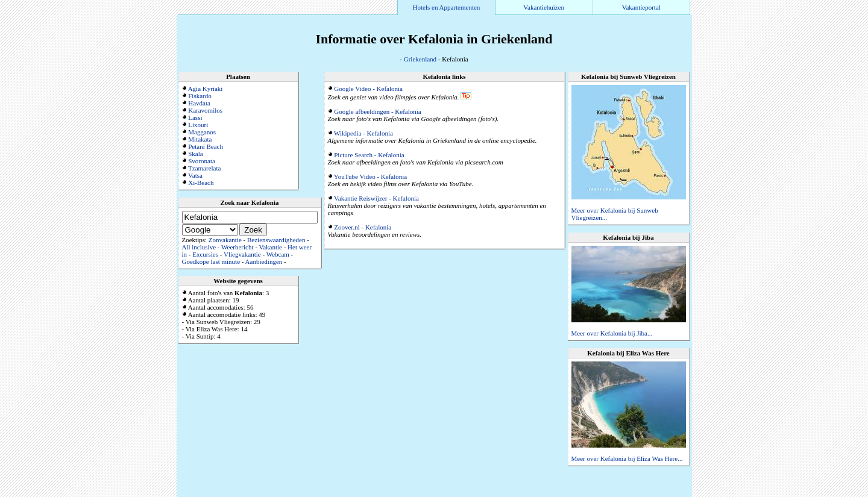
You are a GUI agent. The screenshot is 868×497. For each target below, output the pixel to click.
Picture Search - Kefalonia (369, 155)
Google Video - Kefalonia (368, 89)
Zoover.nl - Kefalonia (363, 227)
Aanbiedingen (264, 261)
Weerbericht (237, 247)
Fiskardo (200, 96)
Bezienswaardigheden (276, 240)
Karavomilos (205, 110)
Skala (195, 154)
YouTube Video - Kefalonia (370, 177)
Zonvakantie (225, 240)
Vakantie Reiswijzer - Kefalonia (376, 198)
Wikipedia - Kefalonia (363, 133)
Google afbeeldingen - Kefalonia (377, 111)
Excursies (205, 254)
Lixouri (198, 125)
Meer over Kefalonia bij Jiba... (612, 333)
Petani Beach (206, 146)
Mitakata (200, 139)
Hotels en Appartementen (447, 7)
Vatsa (195, 175)
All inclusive (199, 247)
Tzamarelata (204, 168)
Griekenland (420, 59)
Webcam (278, 254)
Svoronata (202, 161)
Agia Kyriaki (206, 89)
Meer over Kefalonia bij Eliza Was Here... (627, 458)
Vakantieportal (641, 7)
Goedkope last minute (211, 261)
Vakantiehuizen (544, 7)
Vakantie (270, 247)
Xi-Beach (201, 183)
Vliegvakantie (242, 254)
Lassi (195, 117)
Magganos (202, 132)
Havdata (199, 103)
